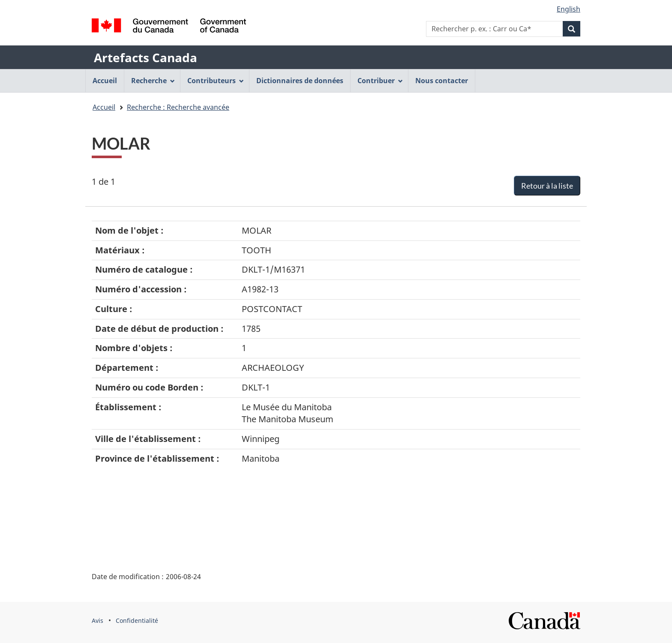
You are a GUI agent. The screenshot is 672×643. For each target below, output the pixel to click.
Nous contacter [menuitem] (442, 81)
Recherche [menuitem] (153, 81)
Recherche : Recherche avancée (178, 107)
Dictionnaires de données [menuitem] (300, 81)
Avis (97, 620)
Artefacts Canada (145, 57)
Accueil (104, 107)
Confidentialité (137, 620)
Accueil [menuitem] (105, 81)
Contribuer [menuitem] (380, 81)
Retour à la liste (547, 186)
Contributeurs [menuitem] (216, 81)
